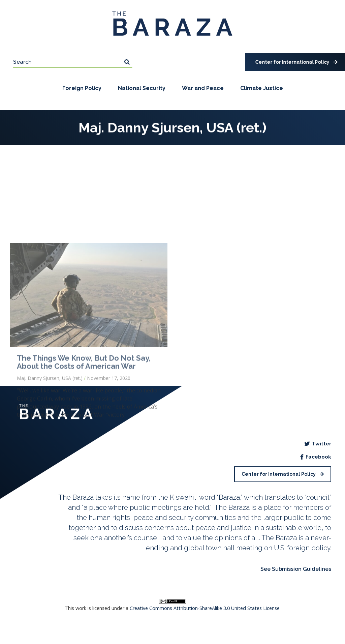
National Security (142, 89)
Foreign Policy (82, 89)
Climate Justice (262, 89)
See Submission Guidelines (296, 569)
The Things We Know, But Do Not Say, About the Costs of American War (84, 427)
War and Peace (203, 89)
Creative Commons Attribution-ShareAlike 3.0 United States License (205, 608)
